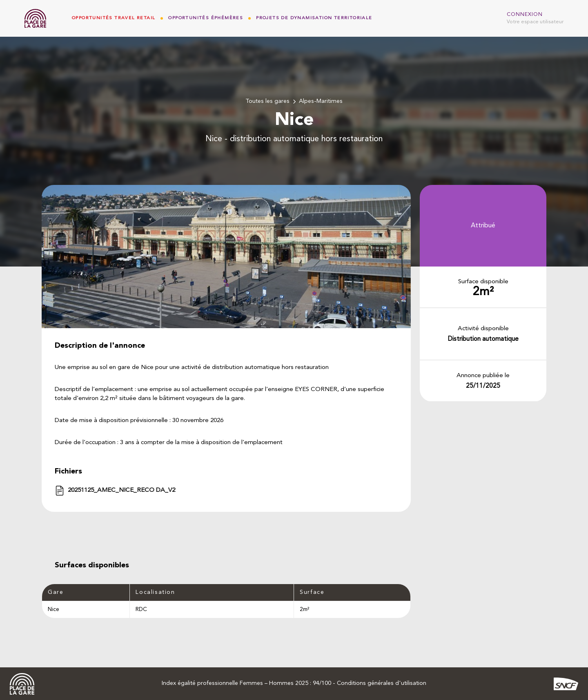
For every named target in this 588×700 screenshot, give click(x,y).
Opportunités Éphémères (206, 18)
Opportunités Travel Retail (114, 18)
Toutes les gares (267, 101)
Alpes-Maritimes (321, 101)
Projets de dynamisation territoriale (314, 18)
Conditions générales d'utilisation (382, 683)
